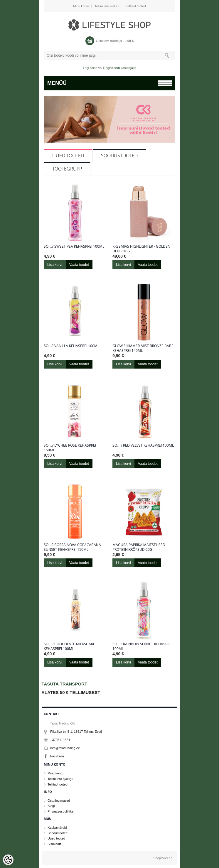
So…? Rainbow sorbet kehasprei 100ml (142, 646)
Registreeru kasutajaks (120, 68)
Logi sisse (90, 68)
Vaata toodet (79, 265)
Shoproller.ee (163, 858)
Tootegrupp (67, 169)
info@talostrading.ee (65, 748)
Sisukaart (54, 844)
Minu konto (81, 6)
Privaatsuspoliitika (60, 811)
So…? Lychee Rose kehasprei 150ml (70, 448)
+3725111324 (60, 740)
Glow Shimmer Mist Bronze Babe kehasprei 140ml (143, 348)
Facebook (57, 756)
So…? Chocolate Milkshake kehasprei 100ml (69, 646)
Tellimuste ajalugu (107, 6)
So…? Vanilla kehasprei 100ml (71, 346)
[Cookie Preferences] (8, 860)
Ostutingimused (59, 801)
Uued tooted (68, 156)
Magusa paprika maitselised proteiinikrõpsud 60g (139, 547)
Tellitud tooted (136, 6)
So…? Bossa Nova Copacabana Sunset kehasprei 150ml (72, 547)
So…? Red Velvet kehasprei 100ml (143, 445)
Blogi (51, 806)
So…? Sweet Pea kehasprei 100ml (74, 246)
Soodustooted (119, 156)
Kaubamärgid (57, 828)
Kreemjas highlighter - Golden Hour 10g (141, 249)
